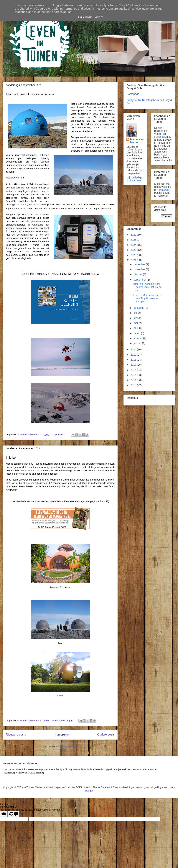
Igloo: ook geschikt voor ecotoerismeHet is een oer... (147, 287)
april (136, 328)
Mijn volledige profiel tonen (134, 179)
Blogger (89, 791)
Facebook (160, 137)
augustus (139, 308)
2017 (134, 365)
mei (136, 323)
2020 (134, 349)
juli (135, 313)
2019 (134, 355)
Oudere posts (106, 734)
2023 (134, 250)
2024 (134, 245)
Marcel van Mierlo (137, 141)
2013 (134, 385)
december (140, 264)
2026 (134, 235)
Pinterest (164, 190)
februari (138, 338)
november (140, 269)
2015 (134, 375)
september (140, 280)
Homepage (62, 734)
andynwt (145, 787)
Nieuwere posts (16, 734)
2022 (134, 255)
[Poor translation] (14, 814)
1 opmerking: (59, 434)
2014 (134, 380)
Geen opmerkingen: (63, 721)
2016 (134, 370)
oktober (138, 274)
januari (138, 343)
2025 (134, 240)
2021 (134, 260)
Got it (99, 17)
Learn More (84, 17)
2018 (134, 360)
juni (136, 318)
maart (137, 333)
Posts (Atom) (69, 746)
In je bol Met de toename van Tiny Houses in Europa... (147, 298)
